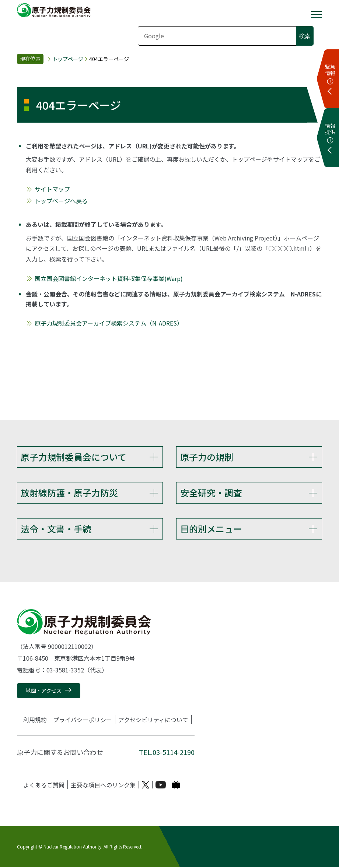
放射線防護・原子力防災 (69, 493)
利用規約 (35, 720)
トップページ (68, 59)
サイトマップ (52, 189)
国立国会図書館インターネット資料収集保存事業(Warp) (109, 278)
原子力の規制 (207, 457)
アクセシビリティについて (153, 720)
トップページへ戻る (61, 201)
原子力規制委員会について (74, 457)
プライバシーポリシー (83, 720)
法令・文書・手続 (56, 529)
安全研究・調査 (211, 493)
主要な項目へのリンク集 (103, 786)
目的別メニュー (211, 529)
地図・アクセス (44, 691)
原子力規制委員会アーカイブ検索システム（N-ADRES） (109, 323)
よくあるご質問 (44, 786)
